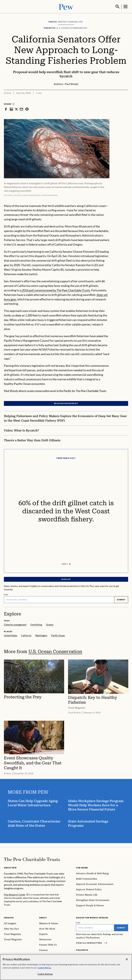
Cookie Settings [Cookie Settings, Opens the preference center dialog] (45, 974)
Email (6, 594)
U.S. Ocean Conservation (55, 651)
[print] (27, 109)
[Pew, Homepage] (66, 6)
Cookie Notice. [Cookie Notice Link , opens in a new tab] (44, 968)
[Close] (127, 959)
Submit (121, 599)
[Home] (32, 859)
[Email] (59, 599)
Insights (9, 917)
